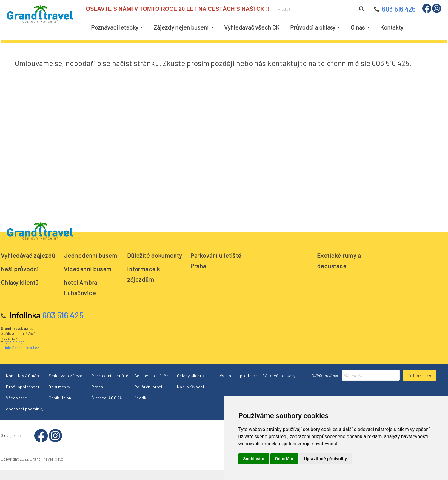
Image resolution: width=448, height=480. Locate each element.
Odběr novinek (325, 375)
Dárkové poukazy (279, 376)
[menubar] (247, 27)
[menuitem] (117, 27)
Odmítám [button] (284, 459)
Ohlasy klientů (20, 282)
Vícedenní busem (88, 269)
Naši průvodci (20, 269)
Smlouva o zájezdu (67, 376)
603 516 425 (15, 343)
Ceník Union (60, 398)
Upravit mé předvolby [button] (325, 459)
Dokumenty (59, 387)
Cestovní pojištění (152, 376)
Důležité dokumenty (154, 255)
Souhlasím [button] (254, 459)
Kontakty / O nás (22, 376)
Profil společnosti (23, 387)
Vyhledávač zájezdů (28, 255)
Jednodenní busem (90, 255)
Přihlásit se (419, 375)
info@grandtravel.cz (22, 348)
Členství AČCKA (107, 398)
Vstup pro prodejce (238, 376)
